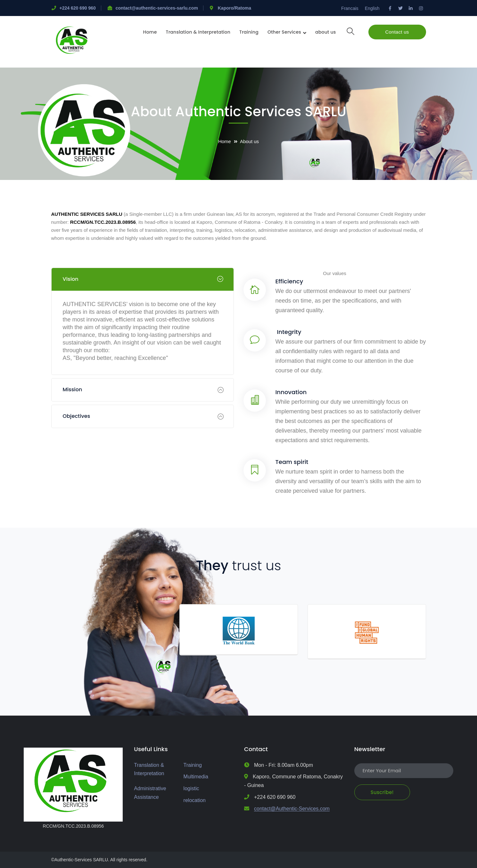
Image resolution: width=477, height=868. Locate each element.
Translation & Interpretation (149, 769)
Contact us (397, 32)
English (372, 8)
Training (193, 765)
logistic (191, 788)
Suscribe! (382, 792)
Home (225, 141)
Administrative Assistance (150, 793)
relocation (195, 800)
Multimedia (196, 777)
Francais (350, 8)
